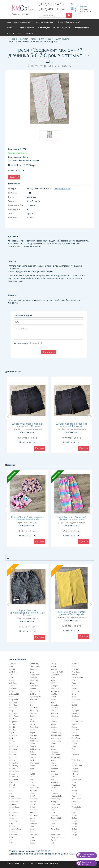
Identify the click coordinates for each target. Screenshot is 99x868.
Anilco (12, 677)
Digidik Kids (35, 680)
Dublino (33, 694)
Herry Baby (34, 763)
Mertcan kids (56, 688)
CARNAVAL (14, 813)
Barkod (12, 741)
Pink (73, 680)
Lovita (32, 840)
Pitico (74, 683)
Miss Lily (54, 760)
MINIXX (54, 746)
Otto (53, 826)
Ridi (73, 702)
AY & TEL (13, 691)
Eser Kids (34, 713)
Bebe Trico (14, 746)
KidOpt (74, 815)
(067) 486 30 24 (52, 9)
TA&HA (74, 744)
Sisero (74, 724)
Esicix (32, 716)
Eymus (33, 719)
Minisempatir (56, 738)
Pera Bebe (76, 672)
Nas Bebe (55, 793)
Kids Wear (34, 799)
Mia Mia (54, 694)
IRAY (32, 777)
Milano (54, 699)
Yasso (74, 804)
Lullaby (54, 664)
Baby (11, 697)
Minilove (54, 727)
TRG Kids (75, 771)
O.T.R (53, 813)
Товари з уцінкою (26, 28)
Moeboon (55, 768)
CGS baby (13, 821)
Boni (11, 790)
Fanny (32, 724)
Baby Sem (13, 713)
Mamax (54, 669)
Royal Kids (75, 713)
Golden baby (35, 749)
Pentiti (74, 666)
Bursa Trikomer (15, 799)
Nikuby (54, 801)
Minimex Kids (56, 735)
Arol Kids (13, 688)
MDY (53, 683)
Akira (11, 675)
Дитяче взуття (44, 28)
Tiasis (74, 749)
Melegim (54, 686)
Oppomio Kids (56, 818)
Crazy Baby (34, 664)
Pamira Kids (55, 835)
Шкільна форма (65, 22)
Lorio (32, 832)
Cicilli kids (13, 832)
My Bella (54, 788)
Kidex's (33, 796)
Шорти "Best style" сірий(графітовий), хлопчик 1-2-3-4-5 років (27, 613)
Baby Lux (13, 711)
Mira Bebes (55, 755)
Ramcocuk (76, 691)
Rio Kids (75, 705)
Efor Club (34, 699)
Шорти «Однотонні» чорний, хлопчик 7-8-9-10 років (28, 425)
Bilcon (12, 782)
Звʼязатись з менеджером (87, 863)
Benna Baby (14, 771)
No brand (54, 807)
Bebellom (13, 749)
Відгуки (11, 33)
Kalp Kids (34, 790)
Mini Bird (54, 708)
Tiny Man (75, 755)
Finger (33, 733)
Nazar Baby (55, 799)
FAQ (19, 33)
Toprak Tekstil (77, 766)
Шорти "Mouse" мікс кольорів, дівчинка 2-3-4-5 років (27, 518)
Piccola (74, 675)
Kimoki (33, 804)
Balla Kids (13, 735)
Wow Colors (76, 799)
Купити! (14, 177)
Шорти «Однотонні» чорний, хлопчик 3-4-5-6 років (72, 425)
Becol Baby (14, 766)
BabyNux (13, 730)
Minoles (54, 749)
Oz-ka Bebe (55, 829)
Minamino (55, 705)
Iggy (32, 771)
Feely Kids (34, 727)
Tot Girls (75, 768)
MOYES (54, 777)
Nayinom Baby (56, 796)
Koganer (33, 810)
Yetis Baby (76, 810)
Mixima (54, 763)
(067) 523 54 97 (52, 4)
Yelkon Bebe (76, 807)
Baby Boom (14, 699)
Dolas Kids (34, 686)
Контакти (29, 33)
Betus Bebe (14, 779)
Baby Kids (13, 708)
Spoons (74, 733)
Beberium (13, 752)
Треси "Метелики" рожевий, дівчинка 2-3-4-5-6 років (72, 518)
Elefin (32, 702)
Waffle (74, 782)
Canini (12, 810)
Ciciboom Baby (15, 829)
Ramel (74, 694)
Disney (33, 683)
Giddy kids (34, 741)
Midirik (54, 697)
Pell (52, 843)
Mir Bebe (54, 752)
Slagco (74, 727)
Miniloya (54, 730)
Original (54, 821)
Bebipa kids (14, 763)
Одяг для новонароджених (19, 22)
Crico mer (34, 669)
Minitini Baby (56, 741)
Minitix (53, 744)
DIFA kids (34, 677)
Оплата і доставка (81, 28)
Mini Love (55, 713)
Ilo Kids (33, 774)
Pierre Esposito (77, 677)
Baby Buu (13, 702)
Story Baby (76, 738)
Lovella (33, 837)
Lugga (32, 843)
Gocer (32, 744)
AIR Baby (13, 672)
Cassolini (13, 818)
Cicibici (12, 826)
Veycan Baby (77, 779)
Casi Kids (13, 815)
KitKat (32, 807)
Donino (33, 688)
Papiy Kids (55, 837)
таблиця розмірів (62, 189)
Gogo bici (34, 746)
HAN (32, 760)
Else (32, 705)
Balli (11, 738)
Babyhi (12, 727)
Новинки (11, 28)
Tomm (74, 763)
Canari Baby (14, 807)
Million (53, 702)
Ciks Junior (13, 835)
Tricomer (75, 774)
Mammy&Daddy (57, 672)
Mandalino (55, 675)
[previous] (8, 417)
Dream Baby (35, 691)
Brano (12, 793)
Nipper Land (56, 804)
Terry (74, 746)
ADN (11, 666)
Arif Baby (13, 683)
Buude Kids (14, 801)
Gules (32, 752)
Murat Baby (55, 785)
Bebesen (13, 755)
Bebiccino (13, 757)
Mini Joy (54, 711)
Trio (73, 777)
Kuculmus (34, 815)
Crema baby (35, 666)
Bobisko (12, 788)
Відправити (49, 352)
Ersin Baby (34, 711)
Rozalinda (75, 716)
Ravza (74, 697)
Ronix (74, 708)
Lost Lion (34, 835)
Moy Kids (54, 774)
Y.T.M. (74, 801)
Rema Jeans (76, 699)
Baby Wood (14, 716)
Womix (74, 790)
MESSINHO (55, 691)
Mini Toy (54, 719)
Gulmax (33, 755)
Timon (74, 752)
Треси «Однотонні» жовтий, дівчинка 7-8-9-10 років (72, 613)
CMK (11, 843)
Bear (11, 744)
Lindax (33, 826)
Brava (12, 796)
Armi (11, 686)
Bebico (12, 760)
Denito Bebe (35, 675)
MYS (53, 790)
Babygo (12, 724)
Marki (53, 677)
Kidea (32, 793)
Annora (12, 680)
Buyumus (13, 804)
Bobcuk (12, 785)
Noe (52, 810)
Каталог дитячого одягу (44, 22)
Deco (32, 672)
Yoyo (73, 813)
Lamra (33, 818)
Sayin (74, 719)
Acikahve (13, 664)
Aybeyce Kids (14, 694)
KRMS (32, 813)
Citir (11, 840)
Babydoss (13, 722)
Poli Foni (75, 686)
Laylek (33, 821)
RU (72, 4)
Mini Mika (55, 716)
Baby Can (13, 705)
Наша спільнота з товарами (88, 855)
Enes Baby (34, 708)
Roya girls (75, 711)
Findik (32, 730)
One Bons (55, 815)
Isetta (32, 779)
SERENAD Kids (77, 722)
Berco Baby (14, 777)
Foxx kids (34, 738)
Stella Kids (76, 735)
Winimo (75, 788)
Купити (40, 448)
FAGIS (32, 722)
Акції (77, 22)
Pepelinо (75, 669)
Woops (74, 793)
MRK (53, 779)
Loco (32, 829)
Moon (53, 771)
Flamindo (34, 735)
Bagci (12, 733)
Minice (53, 724)
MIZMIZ (54, 766)
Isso (32, 782)
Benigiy (12, 768)
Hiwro (32, 766)
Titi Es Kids (76, 760)
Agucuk (12, 669)
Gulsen (33, 757)
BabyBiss (13, 719)
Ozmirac (54, 832)
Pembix (74, 664)
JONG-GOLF (35, 788)
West (74, 785)
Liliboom (33, 824)
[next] (91, 417)
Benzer (12, 774)
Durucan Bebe (36, 697)
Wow (73, 796)
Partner (54, 840)
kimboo (33, 801)
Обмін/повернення (62, 28)
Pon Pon (75, 688)
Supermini (76, 741)
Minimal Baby (56, 733)
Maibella (54, 666)
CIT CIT (12, 837)
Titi (73, 757)
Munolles (54, 782)
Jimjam (33, 785)
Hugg (32, 768)
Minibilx (54, 722)
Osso (53, 824)
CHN (11, 824)
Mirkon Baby (56, 757)
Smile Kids (76, 730)
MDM (53, 680)
